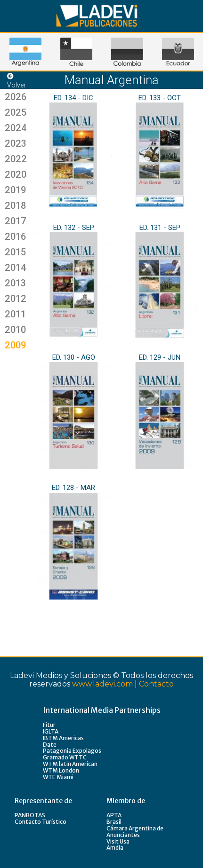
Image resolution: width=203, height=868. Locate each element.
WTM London (61, 770)
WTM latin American (70, 764)
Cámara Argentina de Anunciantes (135, 832)
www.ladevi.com (102, 684)
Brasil (114, 822)
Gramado (56, 757)
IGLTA (51, 731)
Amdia (115, 848)
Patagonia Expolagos (72, 751)
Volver (16, 81)
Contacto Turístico (41, 822)
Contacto (156, 684)
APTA (114, 815)
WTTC (78, 757)
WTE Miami (58, 777)
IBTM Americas (63, 738)
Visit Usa (118, 841)
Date (50, 745)
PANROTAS (30, 815)
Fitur (49, 725)
